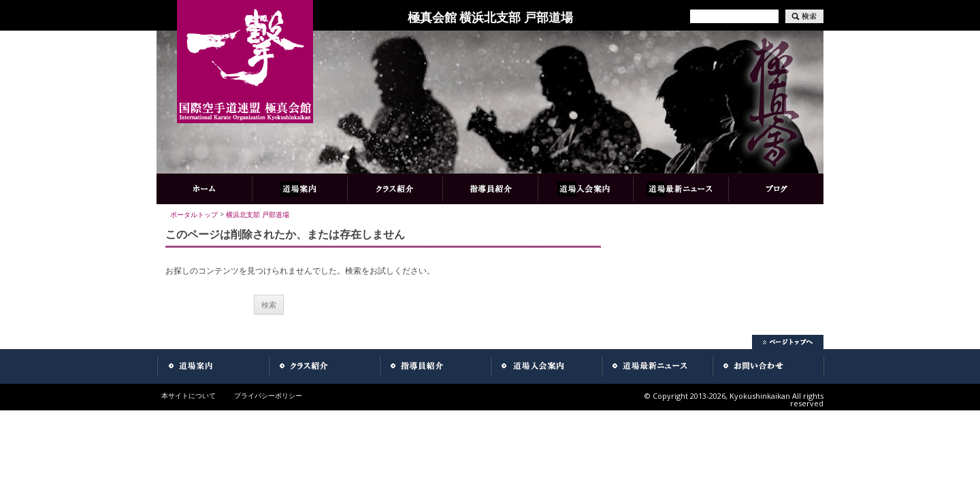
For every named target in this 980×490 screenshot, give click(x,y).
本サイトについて (189, 395)
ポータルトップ (194, 214)
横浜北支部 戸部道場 (258, 214)
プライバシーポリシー (268, 395)
